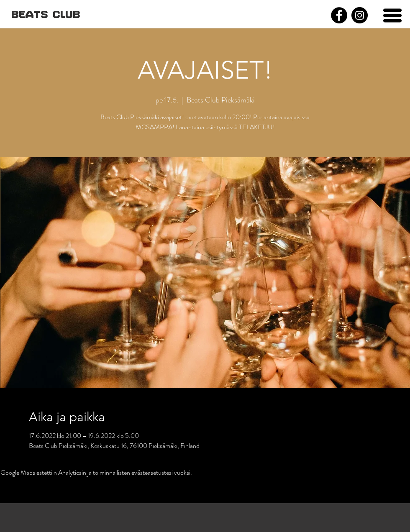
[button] (392, 15)
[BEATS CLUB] (46, 15)
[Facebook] (339, 15)
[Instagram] (360, 15)
